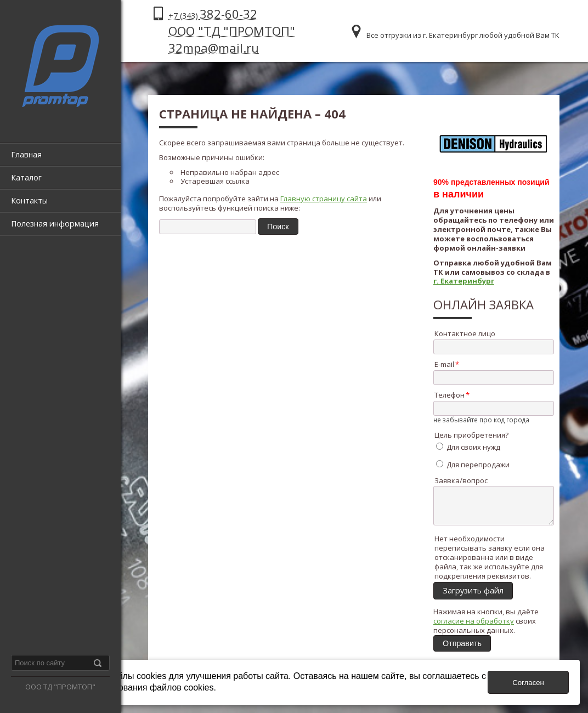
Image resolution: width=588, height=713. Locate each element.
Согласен (528, 683)
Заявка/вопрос (461, 480)
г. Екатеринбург (464, 281)
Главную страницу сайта (324, 199)
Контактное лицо (465, 333)
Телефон (450, 395)
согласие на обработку (474, 627)
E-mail (444, 364)
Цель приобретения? (471, 435)
